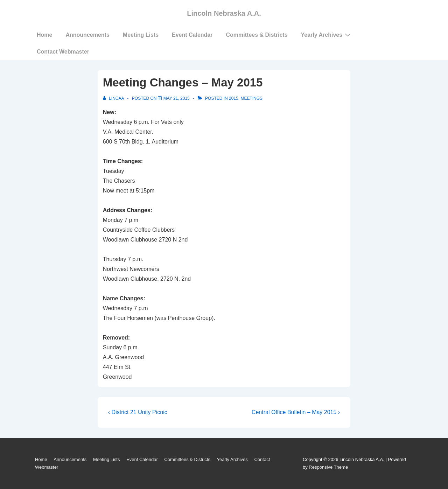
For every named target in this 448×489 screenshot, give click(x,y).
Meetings (251, 98)
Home (44, 35)
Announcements (87, 35)
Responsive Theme (328, 467)
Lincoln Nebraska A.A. (224, 13)
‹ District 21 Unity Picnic (138, 412)
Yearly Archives (327, 35)
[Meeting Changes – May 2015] (177, 98)
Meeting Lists (141, 35)
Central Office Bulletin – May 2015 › (296, 412)
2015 (234, 98)
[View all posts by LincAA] (114, 98)
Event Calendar (192, 35)
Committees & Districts (257, 35)
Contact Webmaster (63, 52)
